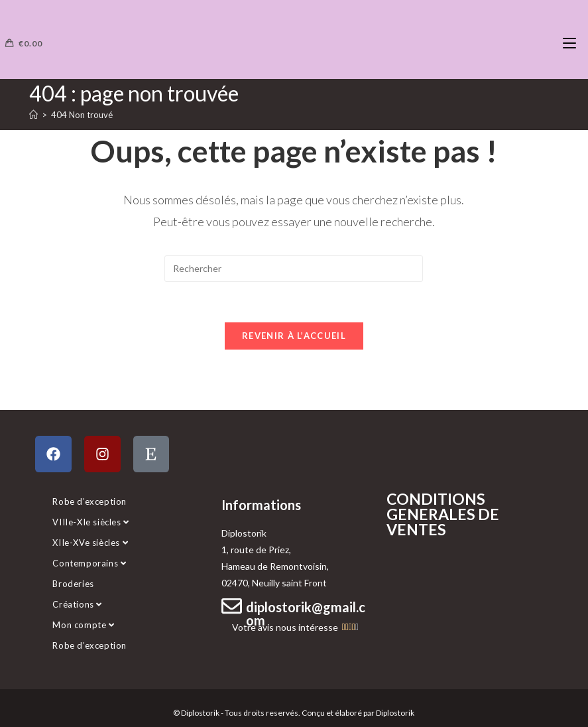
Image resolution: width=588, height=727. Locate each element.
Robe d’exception (89, 501)
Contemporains (89, 563)
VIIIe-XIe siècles (90, 522)
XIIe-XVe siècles (90, 543)
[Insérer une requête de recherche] (294, 269)
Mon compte (83, 625)
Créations (77, 604)
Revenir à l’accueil (294, 336)
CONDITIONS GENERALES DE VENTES (443, 514)
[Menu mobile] (569, 43)
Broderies (73, 584)
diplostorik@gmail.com (306, 614)
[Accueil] (33, 115)
